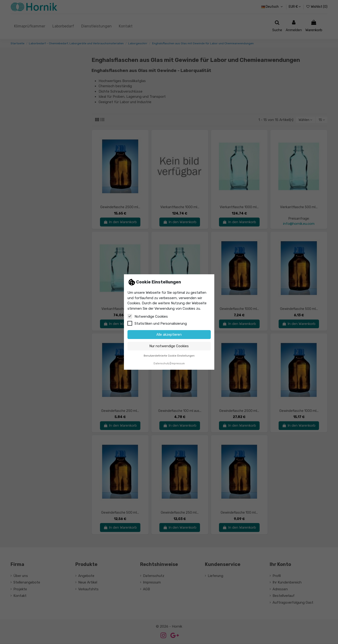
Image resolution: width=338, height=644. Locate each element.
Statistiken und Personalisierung (157, 323)
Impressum (178, 363)
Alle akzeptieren (169, 335)
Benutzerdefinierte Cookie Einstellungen (169, 356)
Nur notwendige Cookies (169, 346)
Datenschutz (161, 363)
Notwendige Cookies (148, 316)
